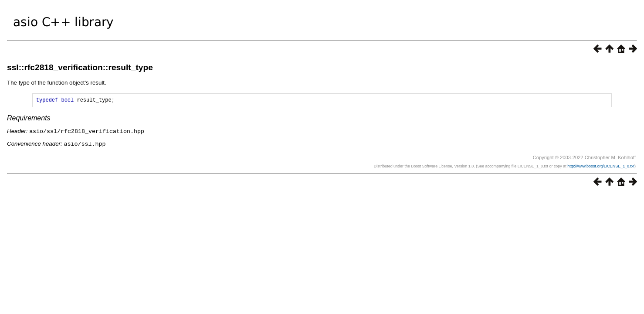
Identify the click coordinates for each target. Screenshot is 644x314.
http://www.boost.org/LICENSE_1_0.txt (601, 167)
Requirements (29, 119)
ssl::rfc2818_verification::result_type (80, 67)
